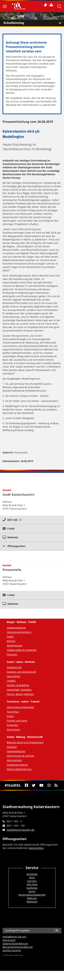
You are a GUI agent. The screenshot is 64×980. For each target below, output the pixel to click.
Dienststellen (36, 848)
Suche (32, 891)
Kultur (10, 716)
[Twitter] (34, 785)
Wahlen (11, 641)
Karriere (32, 881)
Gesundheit (13, 676)
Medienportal (15, 646)
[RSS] (56, 785)
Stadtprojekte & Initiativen (22, 650)
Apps (32, 878)
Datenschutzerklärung (15, 944)
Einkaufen (13, 725)
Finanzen (12, 654)
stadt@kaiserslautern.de (20, 830)
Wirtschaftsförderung (19, 769)
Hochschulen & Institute (21, 756)
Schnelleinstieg (34, 23)
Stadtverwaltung (16, 628)
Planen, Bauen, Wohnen (20, 694)
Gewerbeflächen (16, 751)
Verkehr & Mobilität (18, 685)
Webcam (32, 898)
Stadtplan (32, 888)
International (14, 760)
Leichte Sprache (12, 950)
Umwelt (11, 681)
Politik (10, 637)
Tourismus (13, 712)
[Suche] (57, 931)
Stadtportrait (14, 667)
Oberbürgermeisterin (19, 632)
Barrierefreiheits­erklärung (18, 947)
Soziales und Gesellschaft (21, 672)
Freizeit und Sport (17, 721)
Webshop (32, 902)
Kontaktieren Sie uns (14, 937)
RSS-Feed (32, 884)
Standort (12, 747)
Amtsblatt (32, 874)
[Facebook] (26, 785)
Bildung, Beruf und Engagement (25, 742)
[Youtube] (41, 785)
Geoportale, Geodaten (19, 690)
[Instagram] (49, 785)
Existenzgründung (17, 765)
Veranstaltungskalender (20, 707)
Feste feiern (14, 730)
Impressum (9, 940)
